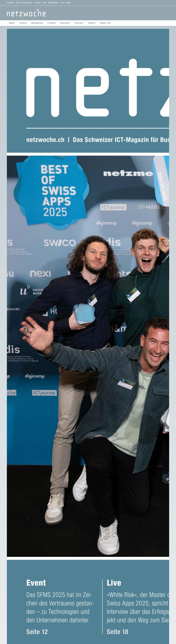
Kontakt (10, 3)
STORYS (23, 23)
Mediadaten (53, 3)
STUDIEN (51, 23)
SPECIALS (79, 23)
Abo (45, 3)
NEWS (12, 23)
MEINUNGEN (37, 23)
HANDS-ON (105, 23)
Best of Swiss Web (24, 3)
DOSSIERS (65, 23)
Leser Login (65, 3)
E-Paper (37, 3)
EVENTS (92, 23)
